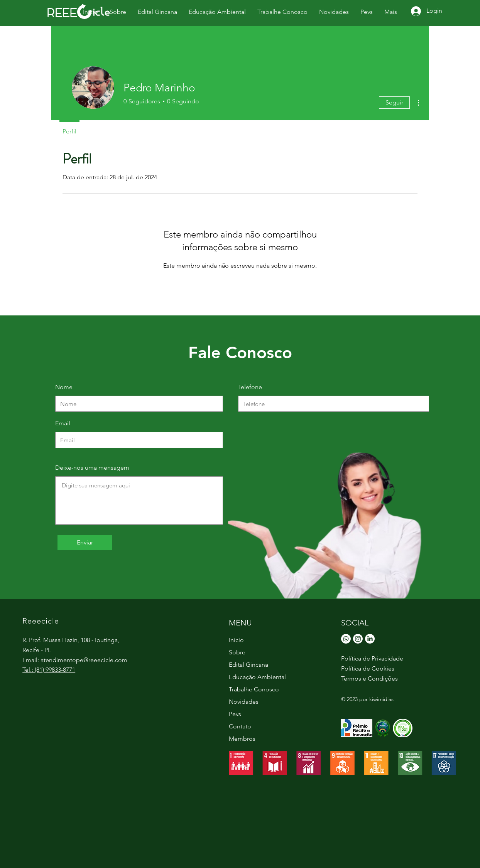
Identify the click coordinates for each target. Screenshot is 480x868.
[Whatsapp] (346, 639)
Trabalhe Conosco (254, 689)
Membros (242, 739)
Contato (240, 726)
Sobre (237, 652)
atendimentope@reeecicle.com (84, 660)
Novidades (244, 702)
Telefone (250, 387)
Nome (64, 387)
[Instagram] (358, 639)
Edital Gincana (248, 665)
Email (63, 423)
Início (236, 640)
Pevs (235, 714)
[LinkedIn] (370, 639)
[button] (367, 12)
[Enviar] (85, 543)
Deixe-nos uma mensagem (92, 468)
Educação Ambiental (257, 677)
